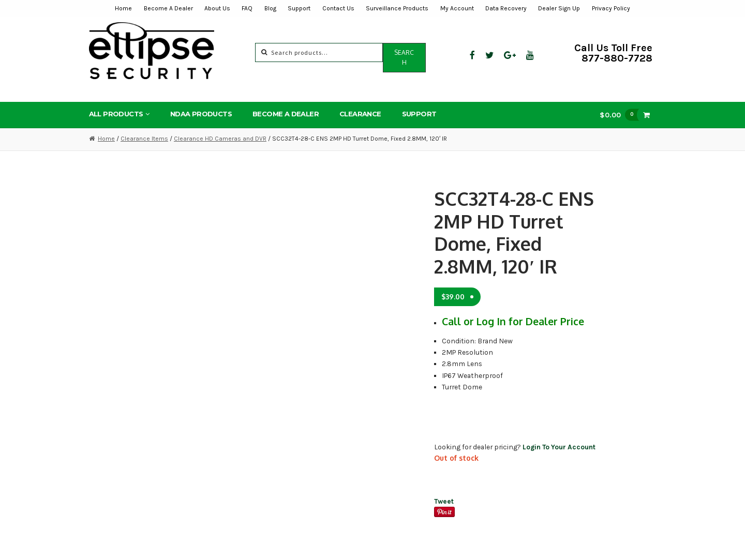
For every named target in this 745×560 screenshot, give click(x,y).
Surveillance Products (397, 8)
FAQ (247, 8)
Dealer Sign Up (559, 8)
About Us (217, 8)
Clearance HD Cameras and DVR (220, 139)
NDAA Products (201, 114)
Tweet (444, 501)
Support (299, 8)
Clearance (360, 114)
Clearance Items (144, 139)
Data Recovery (506, 8)
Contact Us (338, 8)
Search (404, 57)
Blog (270, 8)
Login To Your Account (559, 447)
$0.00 (622, 115)
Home (123, 8)
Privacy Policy (611, 8)
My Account (457, 8)
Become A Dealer (168, 8)
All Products (116, 114)
